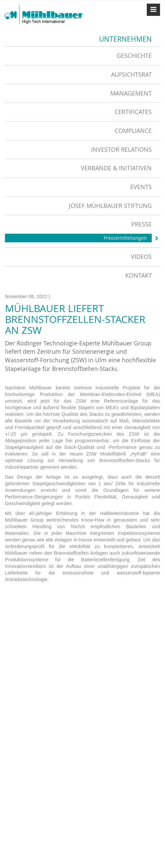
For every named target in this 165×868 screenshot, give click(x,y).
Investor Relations (121, 149)
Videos (141, 256)
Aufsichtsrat (131, 74)
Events (141, 187)
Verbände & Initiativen (116, 168)
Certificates (133, 112)
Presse (141, 224)
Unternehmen (125, 39)
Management (131, 93)
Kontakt (138, 275)
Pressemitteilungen (125, 238)
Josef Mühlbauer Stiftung (110, 206)
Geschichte (134, 56)
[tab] (82, 56)
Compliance (133, 131)
